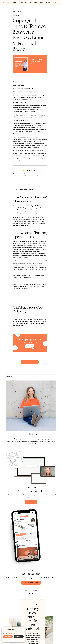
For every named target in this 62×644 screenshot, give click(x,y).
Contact (48, 2)
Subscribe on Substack (31, 583)
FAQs (36, 2)
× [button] (23, 628)
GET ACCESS (31, 502)
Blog (42, 2)
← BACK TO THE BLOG (30, 362)
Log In (56, 2)
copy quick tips (18, 15)
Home (15, 2)
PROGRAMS (29, 2)
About (21, 2)
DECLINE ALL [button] (19, 637)
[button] (13, 640)
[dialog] (13, 635)
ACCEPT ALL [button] (8, 637)
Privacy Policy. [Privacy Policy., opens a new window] (12, 634)
